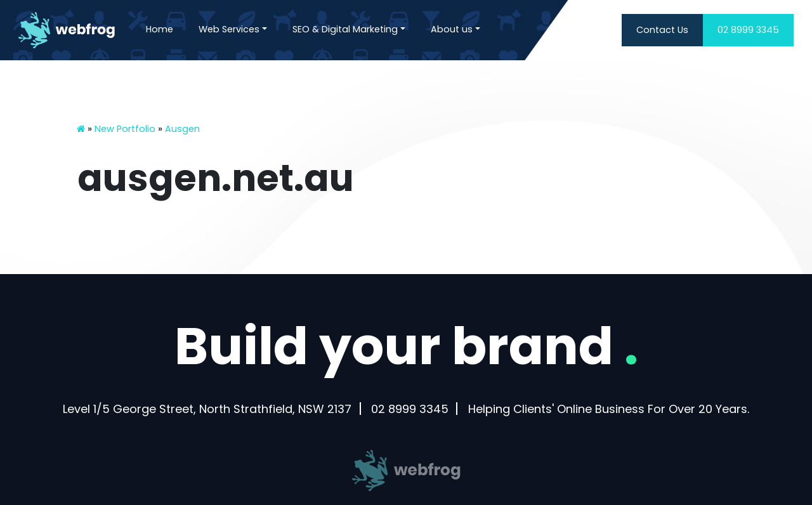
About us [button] (452, 29)
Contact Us (662, 30)
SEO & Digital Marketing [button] (345, 29)
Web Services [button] (229, 29)
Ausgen (182, 129)
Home (160, 29)
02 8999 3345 (748, 30)
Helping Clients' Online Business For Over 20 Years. (609, 409)
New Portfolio (125, 129)
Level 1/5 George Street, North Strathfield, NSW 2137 (207, 409)
